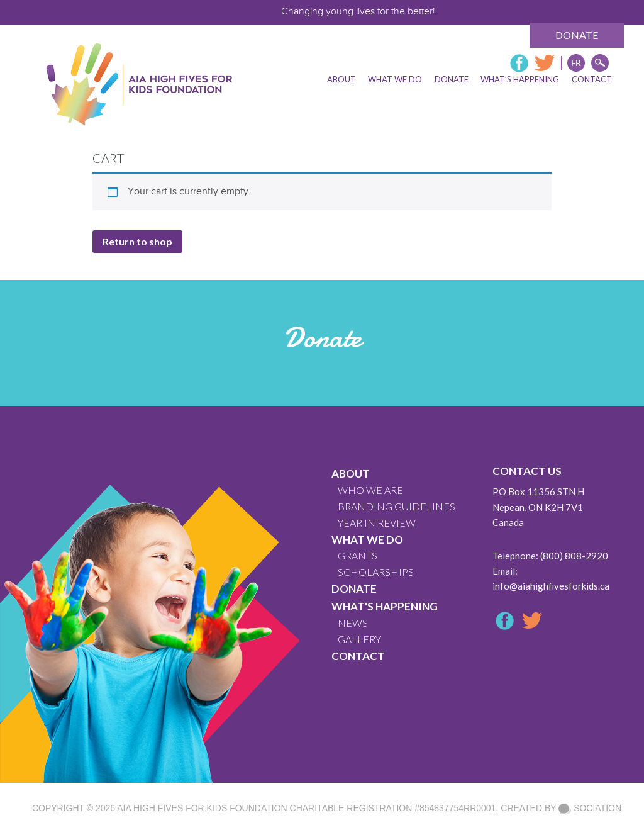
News (353, 623)
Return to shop (137, 241)
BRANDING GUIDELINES (397, 506)
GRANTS (358, 555)
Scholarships (376, 572)
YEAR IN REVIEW (377, 523)
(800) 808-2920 (574, 556)
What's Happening (385, 606)
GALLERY (359, 639)
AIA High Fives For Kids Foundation (202, 808)
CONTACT (358, 656)
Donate (577, 35)
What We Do (367, 540)
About (351, 474)
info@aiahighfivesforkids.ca (551, 586)
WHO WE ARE (370, 490)
